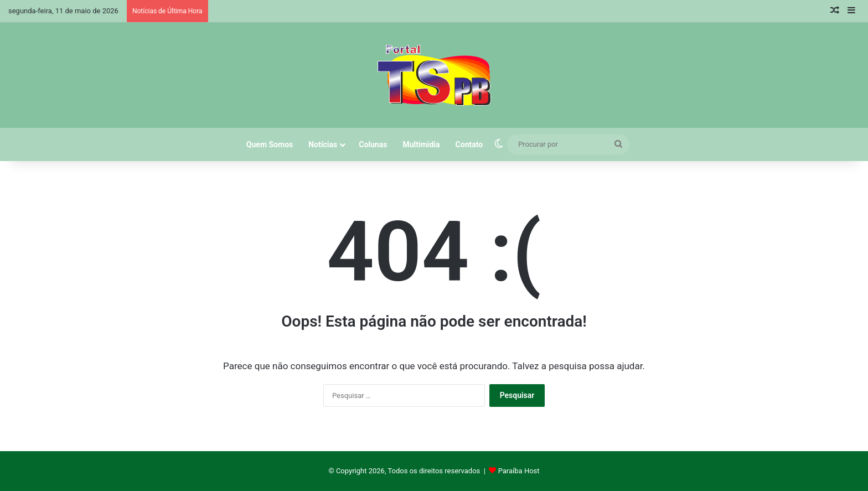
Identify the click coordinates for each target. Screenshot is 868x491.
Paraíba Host (519, 471)
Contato (469, 144)
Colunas (373, 144)
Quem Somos (270, 144)
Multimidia (421, 144)
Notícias (323, 144)
